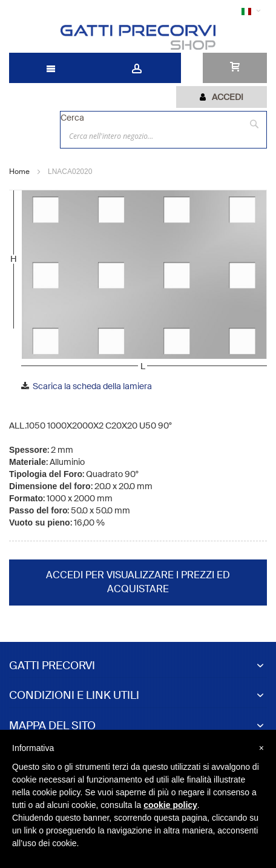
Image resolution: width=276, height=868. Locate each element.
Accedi (228, 97)
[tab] (222, 97)
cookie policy (170, 805)
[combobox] (163, 136)
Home (19, 172)
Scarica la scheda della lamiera (92, 386)
